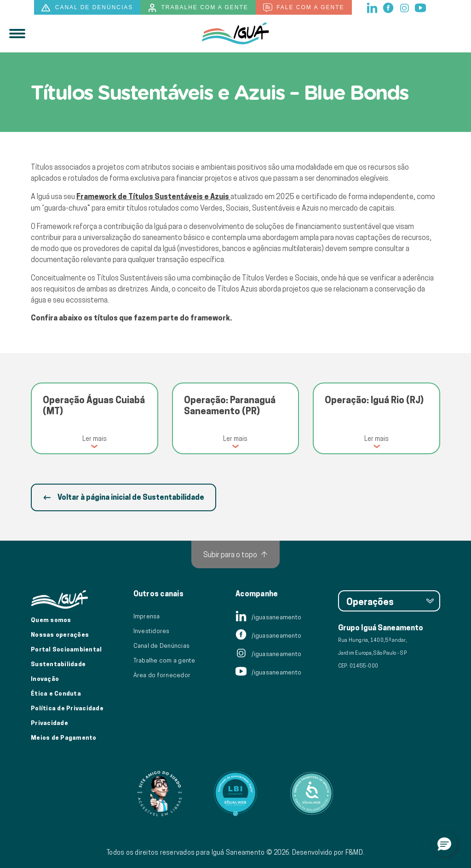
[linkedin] (373, 7)
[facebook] (389, 7)
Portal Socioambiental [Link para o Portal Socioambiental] (66, 649)
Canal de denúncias (87, 8)
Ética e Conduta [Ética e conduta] (56, 693)
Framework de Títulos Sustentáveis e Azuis (153, 197)
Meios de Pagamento (64, 737)
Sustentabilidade (58, 664)
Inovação (45, 679)
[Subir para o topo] (235, 554)
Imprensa (147, 616)
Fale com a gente (304, 8)
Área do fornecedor (162, 675)
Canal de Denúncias (162, 645)
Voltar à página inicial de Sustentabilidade (123, 497)
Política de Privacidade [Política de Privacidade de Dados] (67, 708)
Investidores (152, 631)
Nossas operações (60, 634)
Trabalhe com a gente (198, 8)
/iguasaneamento (268, 617)
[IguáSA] (235, 34)
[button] (444, 844)
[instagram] (405, 7)
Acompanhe (257, 594)
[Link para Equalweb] (235, 794)
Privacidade (49, 723)
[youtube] (420, 7)
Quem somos (51, 620)
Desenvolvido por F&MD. (328, 852)
